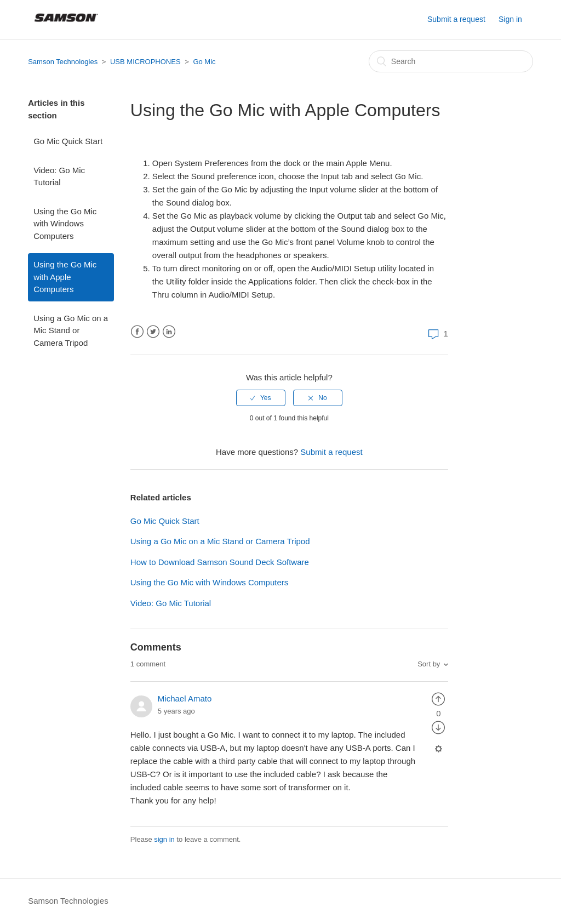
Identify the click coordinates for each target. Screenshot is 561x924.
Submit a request (456, 19)
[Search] (451, 61)
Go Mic (204, 62)
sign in (164, 839)
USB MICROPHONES (145, 62)
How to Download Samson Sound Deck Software (220, 562)
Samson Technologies (63, 62)
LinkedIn (169, 332)
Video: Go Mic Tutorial (59, 176)
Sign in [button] (510, 19)
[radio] (261, 398)
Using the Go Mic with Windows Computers (65, 224)
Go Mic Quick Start (68, 141)
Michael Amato (185, 698)
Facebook (137, 332)
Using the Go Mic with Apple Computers (65, 277)
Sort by (429, 664)
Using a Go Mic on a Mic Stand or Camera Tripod (71, 330)
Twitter (153, 332)
